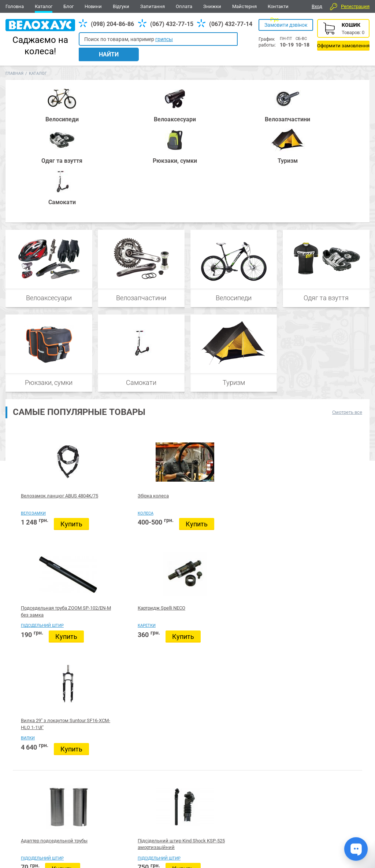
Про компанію (343, 830)
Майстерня (244, 6)
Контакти (278, 6)
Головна (15, 6)
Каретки (246, 422)
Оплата (184, 6)
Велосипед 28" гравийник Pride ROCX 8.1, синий (183, 706)
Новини (93, 6)
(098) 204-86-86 (112, 24)
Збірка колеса (109, 405)
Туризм (234, 291)
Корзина (343, 35)
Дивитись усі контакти (169, 834)
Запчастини (62, 782)
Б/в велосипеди (182, 549)
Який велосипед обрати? (331, 703)
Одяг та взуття (326, 207)
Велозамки (33, 422)
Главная (14, 65)
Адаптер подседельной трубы (37, 538)
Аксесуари (101, 782)
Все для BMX (192, 782)
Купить (38, 443)
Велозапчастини (141, 207)
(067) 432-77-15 (172, 24)
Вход (317, 6)
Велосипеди (234, 207)
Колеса (101, 422)
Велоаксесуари (49, 207)
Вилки (316, 422)
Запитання (153, 6)
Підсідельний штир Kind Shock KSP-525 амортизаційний (115, 538)
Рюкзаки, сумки (49, 291)
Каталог (44, 6)
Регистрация (355, 6)
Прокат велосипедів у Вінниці (181, 538)
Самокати (141, 291)
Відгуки (121, 6)
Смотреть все (347, 321)
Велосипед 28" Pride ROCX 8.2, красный (253, 706)
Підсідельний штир (186, 422)
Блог (68, 6)
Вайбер (320, 783)
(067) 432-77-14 (231, 24)
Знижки (212, 6)
